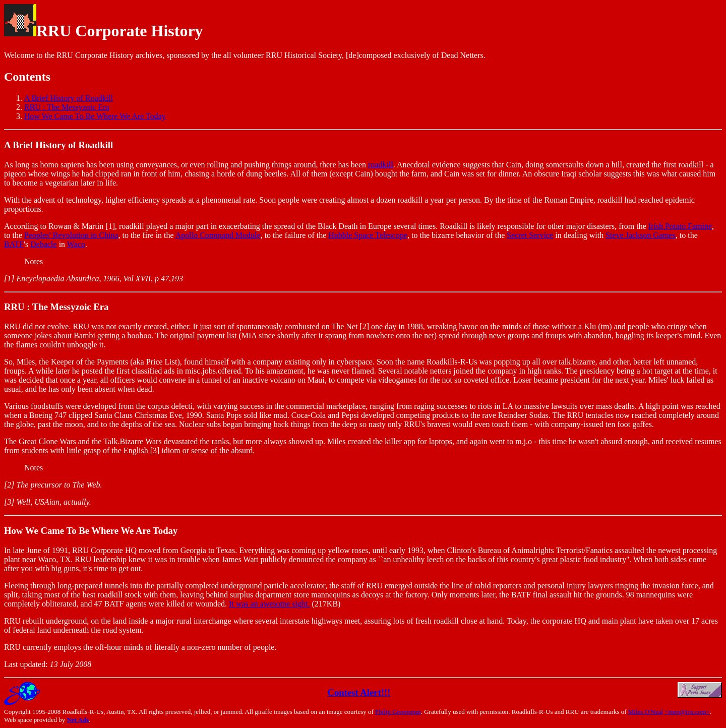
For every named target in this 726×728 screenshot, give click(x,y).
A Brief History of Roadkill (69, 98)
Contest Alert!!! (359, 692)
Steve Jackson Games (641, 235)
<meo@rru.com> (687, 712)
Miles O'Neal (646, 712)
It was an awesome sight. (269, 604)
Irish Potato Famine (680, 226)
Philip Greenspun (398, 712)
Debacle (43, 244)
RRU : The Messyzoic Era (67, 107)
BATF (14, 244)
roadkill (381, 165)
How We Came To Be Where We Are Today (95, 116)
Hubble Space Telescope (368, 235)
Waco (76, 244)
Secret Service (530, 235)
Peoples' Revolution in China (71, 235)
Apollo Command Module (218, 235)
